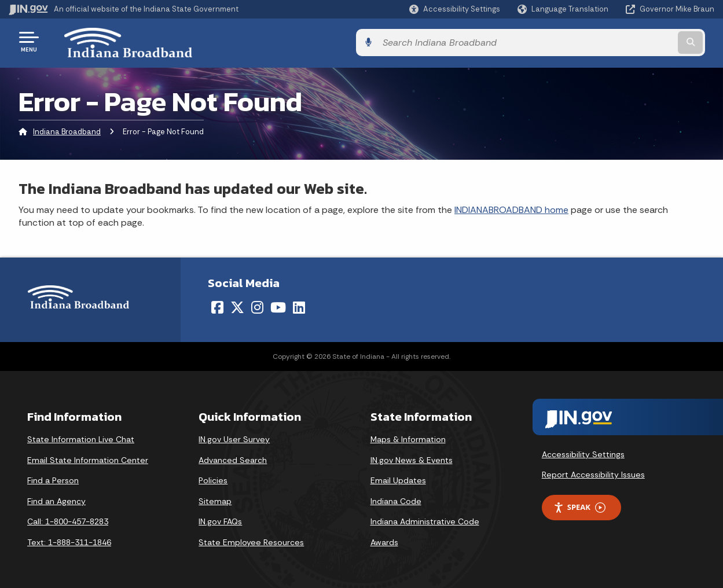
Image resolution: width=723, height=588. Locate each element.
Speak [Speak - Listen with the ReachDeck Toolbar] (579, 506)
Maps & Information (408, 437)
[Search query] (634, 41)
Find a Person (53, 478)
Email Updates (398, 478)
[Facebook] (217, 305)
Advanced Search (233, 458)
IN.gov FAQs (220, 520)
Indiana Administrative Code (425, 520)
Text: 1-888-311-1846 (69, 540)
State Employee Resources (251, 540)
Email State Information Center (88, 458)
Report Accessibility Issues (593, 473)
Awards (384, 540)
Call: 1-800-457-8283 (68, 520)
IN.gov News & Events (412, 458)
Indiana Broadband (67, 130)
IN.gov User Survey (234, 437)
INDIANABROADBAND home (511, 207)
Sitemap (215, 499)
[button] (455, 9)
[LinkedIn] (299, 305)
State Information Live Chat (81, 437)
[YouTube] (278, 305)
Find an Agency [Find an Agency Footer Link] (56, 499)
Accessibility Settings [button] (583, 452)
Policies (213, 478)
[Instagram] (257, 305)
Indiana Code (396, 499)
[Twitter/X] (237, 305)
